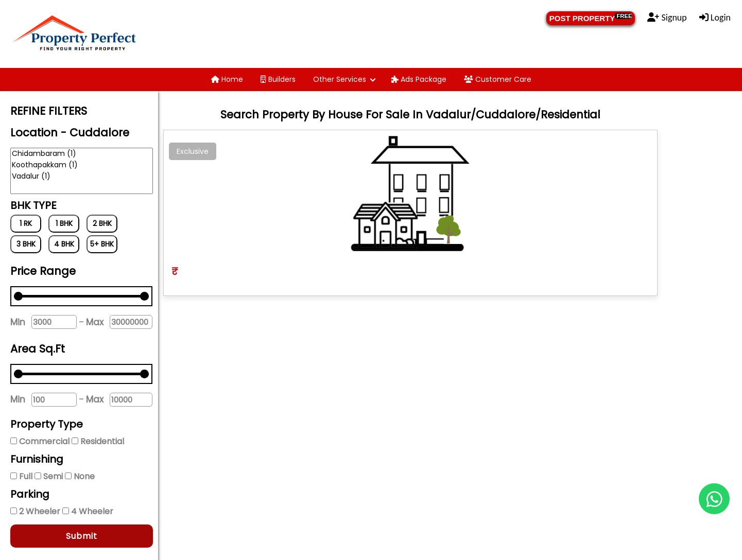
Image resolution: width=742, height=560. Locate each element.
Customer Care (498, 79)
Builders (278, 79)
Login (715, 17)
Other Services (340, 79)
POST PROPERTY (591, 18)
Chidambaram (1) (82, 154)
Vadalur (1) (82, 177)
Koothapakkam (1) (82, 165)
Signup (667, 17)
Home (227, 79)
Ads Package (419, 79)
